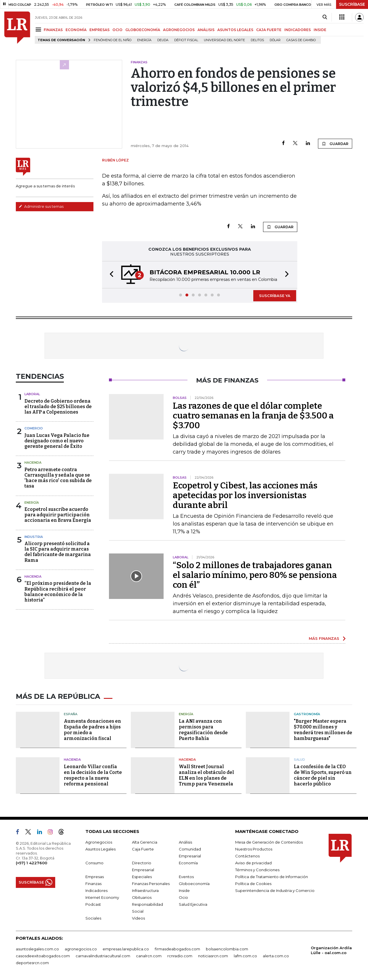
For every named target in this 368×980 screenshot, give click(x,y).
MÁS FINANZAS (324, 638)
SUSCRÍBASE (352, 4)
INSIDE (320, 30)
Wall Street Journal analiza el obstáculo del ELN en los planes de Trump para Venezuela (206, 775)
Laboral (32, 394)
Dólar (275, 40)
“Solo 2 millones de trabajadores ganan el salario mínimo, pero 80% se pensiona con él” (255, 575)
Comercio (34, 428)
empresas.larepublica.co (126, 949)
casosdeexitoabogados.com (43, 956)
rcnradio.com (180, 956)
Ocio (183, 897)
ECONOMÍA (76, 30)
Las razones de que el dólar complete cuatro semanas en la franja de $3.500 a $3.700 (253, 416)
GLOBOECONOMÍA (143, 30)
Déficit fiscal (186, 40)
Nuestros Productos (254, 849)
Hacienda (33, 463)
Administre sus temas (41, 206)
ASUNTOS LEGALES (235, 30)
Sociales (93, 918)
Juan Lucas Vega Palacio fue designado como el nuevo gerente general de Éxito (57, 441)
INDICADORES (298, 30)
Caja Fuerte (143, 849)
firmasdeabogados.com (177, 949)
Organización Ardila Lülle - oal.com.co (331, 950)
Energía (144, 40)
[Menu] (39, 30)
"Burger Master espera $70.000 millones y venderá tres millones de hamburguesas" (323, 730)
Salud (299, 760)
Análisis (185, 842)
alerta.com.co (276, 956)
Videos (138, 918)
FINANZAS (53, 30)
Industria (34, 537)
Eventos (186, 877)
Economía (188, 863)
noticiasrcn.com (213, 956)
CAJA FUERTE (269, 30)
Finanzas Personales (151, 884)
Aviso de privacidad (253, 863)
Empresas (95, 877)
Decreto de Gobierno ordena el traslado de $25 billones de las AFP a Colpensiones (58, 407)
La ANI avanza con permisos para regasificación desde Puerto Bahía (203, 730)
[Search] (325, 17)
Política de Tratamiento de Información (272, 877)
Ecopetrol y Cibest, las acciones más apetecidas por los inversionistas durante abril (245, 495)
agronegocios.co (81, 949)
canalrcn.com (149, 956)
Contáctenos (247, 856)
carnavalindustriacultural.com (103, 956)
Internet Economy (102, 897)
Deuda (163, 40)
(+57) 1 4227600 (31, 863)
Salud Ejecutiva (193, 904)
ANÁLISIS (206, 30)
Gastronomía (307, 714)
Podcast (93, 904)
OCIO (117, 30)
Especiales (142, 877)
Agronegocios (99, 842)
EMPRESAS (99, 30)
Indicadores (96, 890)
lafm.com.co (245, 956)
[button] (110, 275)
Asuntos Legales (100, 849)
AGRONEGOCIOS (179, 30)
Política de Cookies (253, 884)
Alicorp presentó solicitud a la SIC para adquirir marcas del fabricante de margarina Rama (58, 552)
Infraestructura (145, 890)
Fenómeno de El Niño (113, 40)
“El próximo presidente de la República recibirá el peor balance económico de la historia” (58, 592)
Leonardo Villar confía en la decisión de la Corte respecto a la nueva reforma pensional (93, 775)
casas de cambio (301, 40)
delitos (257, 40)
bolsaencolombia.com (227, 949)
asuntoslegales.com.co (37, 949)
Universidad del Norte (224, 40)
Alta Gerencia (145, 842)
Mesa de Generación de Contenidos (269, 842)
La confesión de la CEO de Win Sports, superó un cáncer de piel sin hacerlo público (323, 775)
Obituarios (142, 897)
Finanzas (93, 884)
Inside (184, 890)
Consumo (94, 863)
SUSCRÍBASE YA (275, 296)
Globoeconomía (194, 884)
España (71, 714)
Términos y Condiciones (257, 870)
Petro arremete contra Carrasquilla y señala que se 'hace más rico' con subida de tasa (58, 478)
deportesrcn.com (32, 963)
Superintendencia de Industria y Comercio (275, 890)
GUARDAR (335, 144)
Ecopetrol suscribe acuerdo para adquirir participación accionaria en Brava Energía (58, 515)
